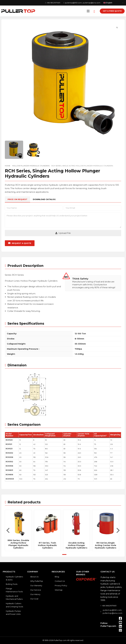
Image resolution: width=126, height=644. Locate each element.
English (108, 3)
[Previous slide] (8, 530)
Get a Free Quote (112, 11)
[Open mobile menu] (88, 11)
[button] (20, 243)
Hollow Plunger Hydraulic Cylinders (31, 166)
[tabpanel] (63, 226)
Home (8, 166)
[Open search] (94, 11)
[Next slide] (118, 530)
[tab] (17, 199)
